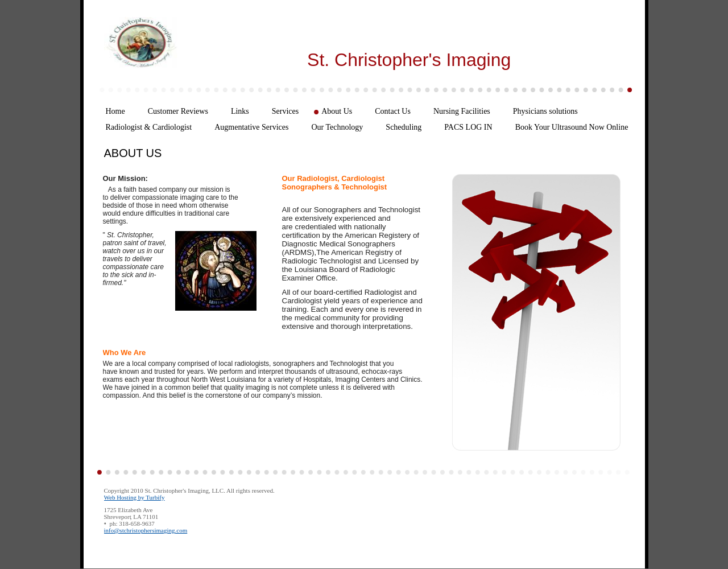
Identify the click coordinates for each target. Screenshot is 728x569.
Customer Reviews (178, 111)
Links (240, 111)
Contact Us (393, 111)
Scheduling (404, 127)
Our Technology (337, 127)
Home (115, 111)
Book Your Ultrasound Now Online (572, 127)
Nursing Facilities (462, 111)
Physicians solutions (545, 111)
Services (285, 111)
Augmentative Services (251, 127)
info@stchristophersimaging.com (146, 530)
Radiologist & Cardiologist (149, 127)
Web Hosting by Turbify (135, 497)
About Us (337, 111)
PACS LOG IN (468, 127)
